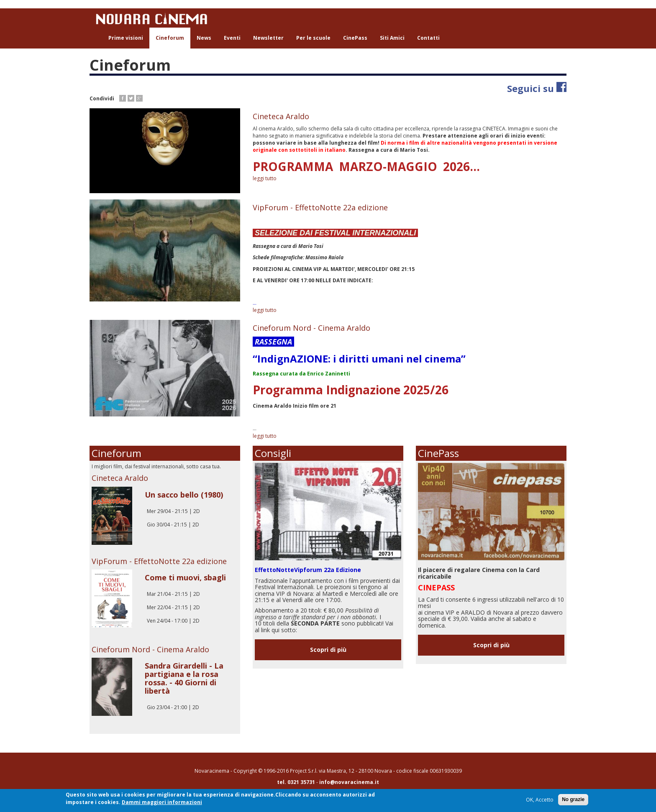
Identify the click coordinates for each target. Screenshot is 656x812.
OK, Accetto (540, 800)
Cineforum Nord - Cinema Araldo (311, 328)
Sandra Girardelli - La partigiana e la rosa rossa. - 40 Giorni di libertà (184, 678)
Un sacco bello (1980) (184, 495)
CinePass (355, 38)
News (204, 38)
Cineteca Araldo (281, 116)
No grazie (573, 800)
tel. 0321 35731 (296, 782)
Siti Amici (392, 38)
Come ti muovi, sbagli (185, 577)
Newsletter (268, 38)
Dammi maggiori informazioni (162, 803)
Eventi (232, 38)
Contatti (428, 38)
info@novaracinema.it (349, 782)
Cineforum (170, 38)
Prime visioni (126, 38)
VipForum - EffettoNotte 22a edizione (320, 207)
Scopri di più (328, 650)
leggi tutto (265, 178)
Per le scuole (313, 38)
